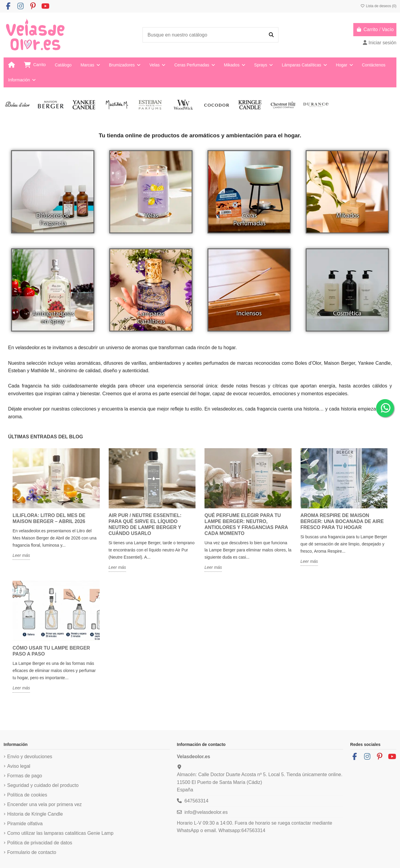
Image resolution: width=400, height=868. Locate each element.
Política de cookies (27, 795)
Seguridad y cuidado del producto (43, 785)
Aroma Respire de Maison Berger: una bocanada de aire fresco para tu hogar (342, 521)
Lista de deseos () (378, 6)
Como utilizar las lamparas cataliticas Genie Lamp (60, 833)
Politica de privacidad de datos (40, 843)
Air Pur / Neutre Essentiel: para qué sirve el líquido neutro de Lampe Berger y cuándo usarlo (145, 524)
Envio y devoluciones (30, 757)
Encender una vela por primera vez (44, 804)
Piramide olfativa (25, 824)
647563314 (196, 801)
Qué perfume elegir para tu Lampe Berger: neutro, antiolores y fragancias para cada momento (246, 524)
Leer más (21, 555)
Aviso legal (19, 766)
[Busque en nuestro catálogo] (271, 35)
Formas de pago (25, 776)
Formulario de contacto (32, 852)
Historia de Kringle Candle (35, 814)
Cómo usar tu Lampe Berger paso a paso (51, 651)
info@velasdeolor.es (206, 812)
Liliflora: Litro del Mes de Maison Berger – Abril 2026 (49, 518)
